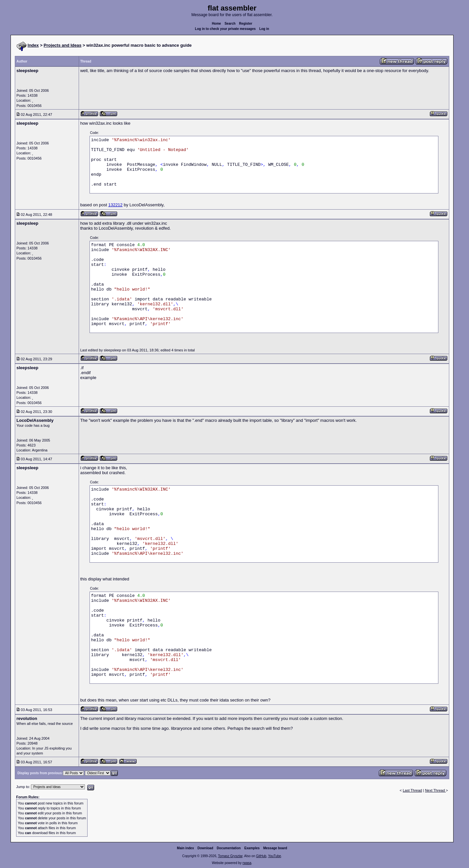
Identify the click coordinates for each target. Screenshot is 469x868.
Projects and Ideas (63, 45)
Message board (275, 848)
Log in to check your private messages (225, 29)
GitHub (261, 856)
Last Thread (413, 790)
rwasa (247, 863)
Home (217, 24)
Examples (252, 848)
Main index (186, 848)
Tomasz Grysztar (230, 856)
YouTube (274, 856)
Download (205, 848)
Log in (264, 29)
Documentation (229, 848)
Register (246, 24)
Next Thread (435, 790)
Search (230, 24)
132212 (115, 205)
